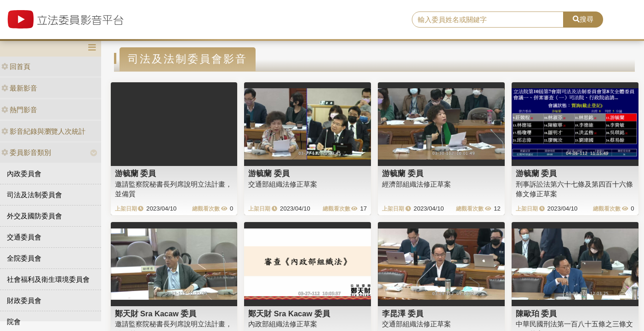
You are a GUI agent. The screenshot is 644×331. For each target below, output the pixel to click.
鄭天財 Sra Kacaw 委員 (156, 314)
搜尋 (583, 19)
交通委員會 (24, 237)
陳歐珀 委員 (536, 314)
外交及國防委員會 (34, 216)
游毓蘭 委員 (136, 173)
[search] (488, 20)
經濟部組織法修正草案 (416, 184)
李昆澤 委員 (403, 314)
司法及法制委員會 (34, 195)
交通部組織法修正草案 (283, 184)
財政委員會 (24, 300)
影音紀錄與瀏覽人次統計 (43, 131)
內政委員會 (24, 174)
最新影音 (19, 88)
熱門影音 (19, 110)
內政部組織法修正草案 (283, 324)
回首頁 (16, 66)
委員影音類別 (26, 152)
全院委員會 (24, 258)
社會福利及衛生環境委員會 (48, 279)
